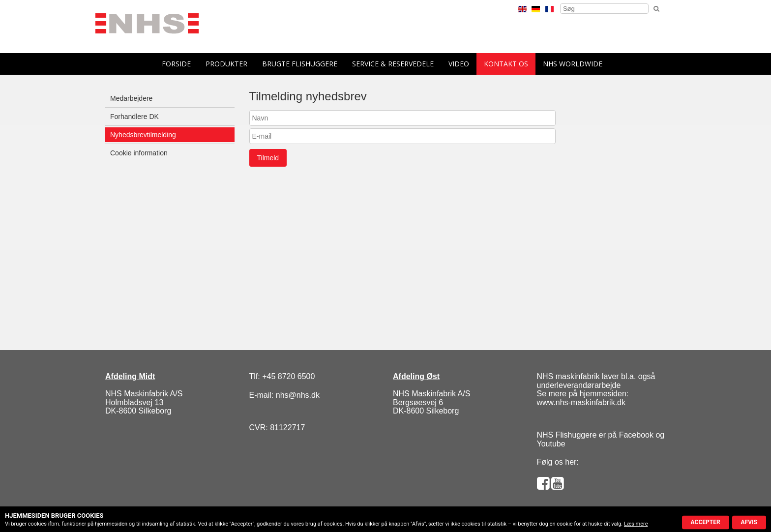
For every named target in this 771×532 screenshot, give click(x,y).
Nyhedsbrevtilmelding (143, 135)
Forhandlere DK (134, 117)
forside (176, 64)
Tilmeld (268, 158)
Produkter (226, 64)
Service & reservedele (393, 64)
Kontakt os (506, 64)
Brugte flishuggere (300, 64)
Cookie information (139, 153)
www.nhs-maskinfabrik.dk (581, 402)
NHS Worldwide (573, 64)
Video (459, 64)
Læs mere (636, 524)
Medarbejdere (131, 98)
